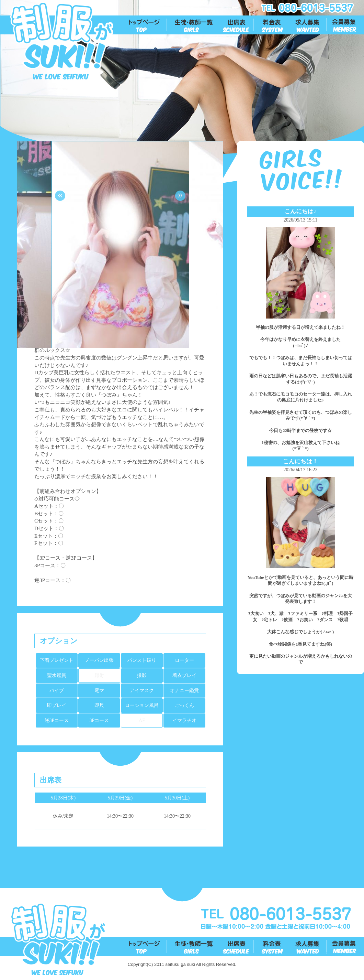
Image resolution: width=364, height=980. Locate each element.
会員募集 (346, 25)
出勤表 (236, 25)
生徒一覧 (193, 25)
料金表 (272, 25)
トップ (148, 25)
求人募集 (309, 25)
